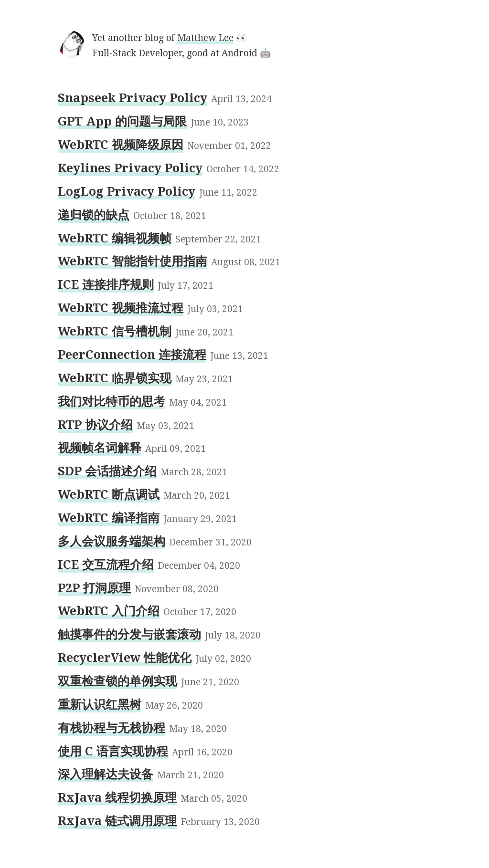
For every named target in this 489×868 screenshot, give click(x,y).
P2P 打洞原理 (94, 587)
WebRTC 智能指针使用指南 (133, 261)
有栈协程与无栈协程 (112, 727)
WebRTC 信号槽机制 (115, 331)
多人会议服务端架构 (112, 541)
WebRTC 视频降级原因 (121, 144)
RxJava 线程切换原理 (117, 797)
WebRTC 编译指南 (109, 517)
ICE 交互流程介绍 (106, 564)
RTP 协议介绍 (95, 424)
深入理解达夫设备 (106, 774)
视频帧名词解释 (100, 447)
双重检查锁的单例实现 (117, 680)
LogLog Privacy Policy (127, 191)
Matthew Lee (205, 38)
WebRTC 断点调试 (109, 494)
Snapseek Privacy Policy (133, 97)
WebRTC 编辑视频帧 (115, 238)
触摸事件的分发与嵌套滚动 (129, 634)
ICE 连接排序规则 (106, 284)
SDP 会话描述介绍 (107, 471)
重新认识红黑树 (100, 704)
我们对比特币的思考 (112, 401)
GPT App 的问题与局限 (122, 121)
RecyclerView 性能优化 (125, 657)
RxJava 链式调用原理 (117, 820)
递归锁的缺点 (94, 214)
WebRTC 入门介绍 (109, 610)
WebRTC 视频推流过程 (121, 307)
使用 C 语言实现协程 (113, 751)
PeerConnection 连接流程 (132, 354)
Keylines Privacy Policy (130, 167)
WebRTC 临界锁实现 (115, 377)
